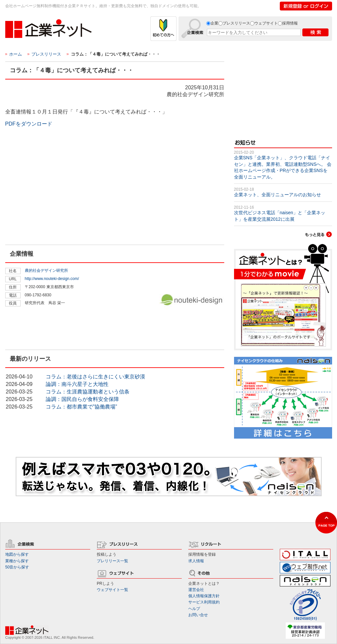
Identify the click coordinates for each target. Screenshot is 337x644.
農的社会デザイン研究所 (46, 270)
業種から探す (17, 561)
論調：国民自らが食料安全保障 (82, 399)
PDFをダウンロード (29, 124)
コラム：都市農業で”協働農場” (82, 407)
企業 (214, 23)
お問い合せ (198, 615)
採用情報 (290, 23)
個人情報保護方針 (204, 596)
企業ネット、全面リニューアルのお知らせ (278, 195)
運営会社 (196, 590)
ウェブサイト (266, 23)
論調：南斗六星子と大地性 (77, 384)
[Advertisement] (54, 202)
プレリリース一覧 (112, 561)
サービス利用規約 (204, 602)
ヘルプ (194, 609)
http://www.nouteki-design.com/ (52, 279)
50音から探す (17, 567)
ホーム (16, 54)
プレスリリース (236, 23)
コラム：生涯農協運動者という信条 (88, 392)
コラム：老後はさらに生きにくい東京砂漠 (95, 377)
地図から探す (17, 554)
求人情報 (196, 561)
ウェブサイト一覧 (112, 590)
